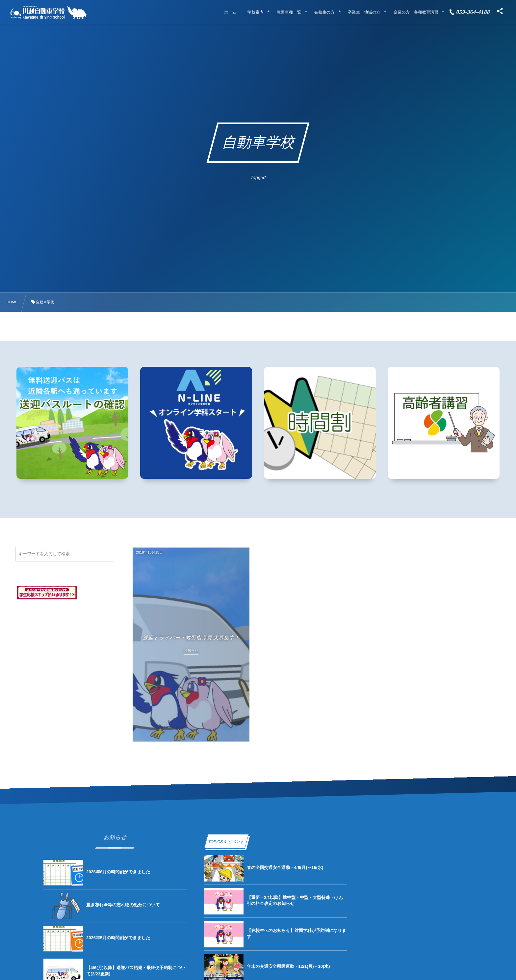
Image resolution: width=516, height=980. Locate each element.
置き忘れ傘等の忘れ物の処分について (123, 905)
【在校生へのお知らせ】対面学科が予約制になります (297, 933)
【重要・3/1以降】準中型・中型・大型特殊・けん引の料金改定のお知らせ (295, 900)
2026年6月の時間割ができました (118, 872)
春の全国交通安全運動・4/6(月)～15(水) (285, 868)
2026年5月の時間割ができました (118, 938)
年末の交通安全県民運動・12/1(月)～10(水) (288, 966)
